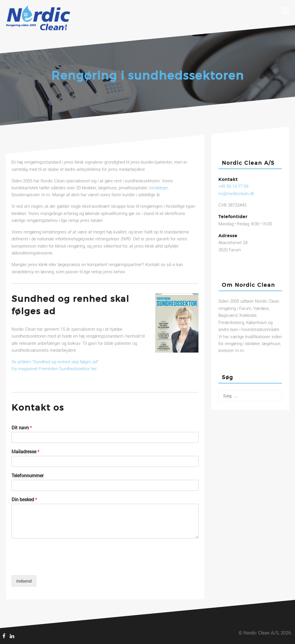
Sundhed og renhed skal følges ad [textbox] (70, 305)
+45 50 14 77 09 (233, 186)
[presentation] (55, 566)
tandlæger (159, 188)
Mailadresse (25, 452)
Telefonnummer (28, 475)
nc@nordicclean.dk (236, 194)
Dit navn (22, 428)
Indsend (24, 581)
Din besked (24, 499)
